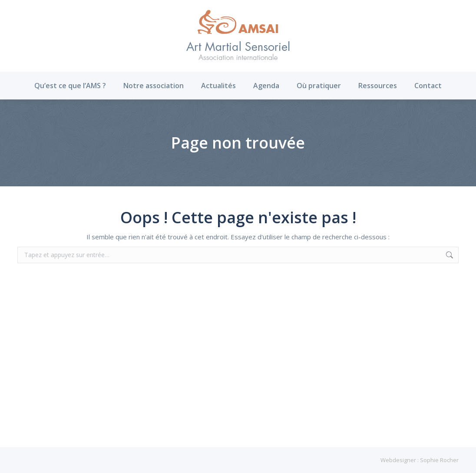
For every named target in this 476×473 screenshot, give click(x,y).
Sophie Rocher (439, 460)
